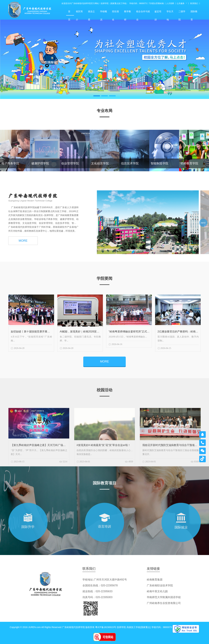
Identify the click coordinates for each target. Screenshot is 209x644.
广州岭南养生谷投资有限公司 (164, 603)
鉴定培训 (159, 13)
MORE (23, 245)
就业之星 (92, 13)
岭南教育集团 (155, 580)
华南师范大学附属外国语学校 (164, 597)
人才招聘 (170, 3)
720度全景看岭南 (156, 3)
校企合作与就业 (143, 13)
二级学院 (183, 13)
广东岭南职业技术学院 (160, 585)
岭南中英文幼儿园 (157, 591)
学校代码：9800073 (138, 3)
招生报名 (116, 13)
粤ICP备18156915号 (106, 627)
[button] (97, 96)
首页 (70, 13)
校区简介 (80, 13)
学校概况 (104, 13)
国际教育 (195, 13)
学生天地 (171, 13)
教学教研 (128, 13)
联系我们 (194, 3)
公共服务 (181, 3)
